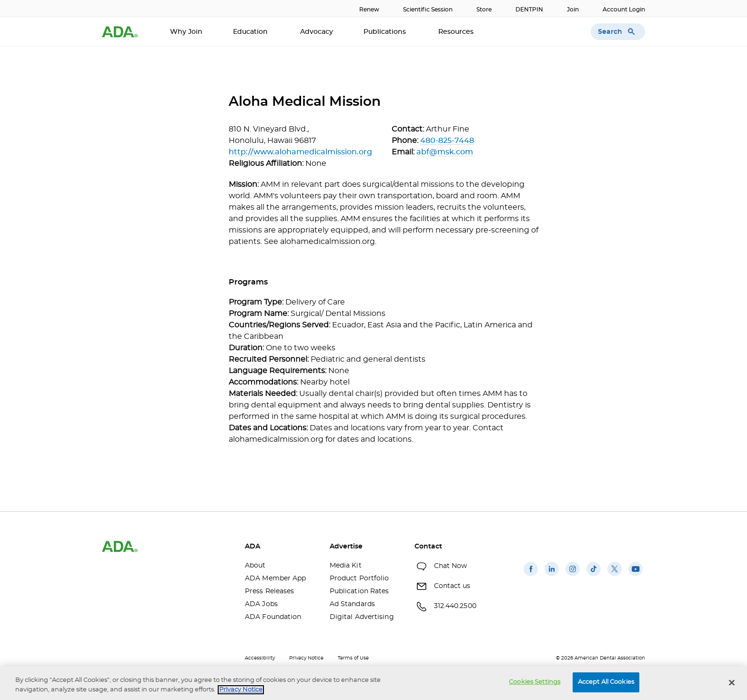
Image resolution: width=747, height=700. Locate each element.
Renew (369, 10)
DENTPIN (529, 10)
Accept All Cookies (606, 682)
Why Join (186, 32)
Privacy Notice (306, 658)
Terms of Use (353, 658)
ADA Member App (275, 578)
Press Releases (269, 591)
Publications (386, 32)
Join (573, 10)
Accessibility (260, 658)
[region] (373, 683)
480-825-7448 (447, 141)
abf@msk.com (445, 152)
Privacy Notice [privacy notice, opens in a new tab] (241, 690)
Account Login (624, 10)
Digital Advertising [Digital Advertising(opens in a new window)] (362, 617)
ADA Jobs (261, 604)
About (255, 566)
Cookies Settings (535, 682)
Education (251, 32)
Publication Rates (359, 591)
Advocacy (317, 32)
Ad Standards (352, 604)
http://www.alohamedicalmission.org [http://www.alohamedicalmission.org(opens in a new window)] (300, 152)
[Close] (732, 682)
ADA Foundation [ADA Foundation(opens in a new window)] (273, 617)
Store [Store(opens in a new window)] (484, 10)
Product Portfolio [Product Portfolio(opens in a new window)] (359, 578)
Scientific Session (428, 10)
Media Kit (346, 566)
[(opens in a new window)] (531, 576)
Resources (457, 32)
